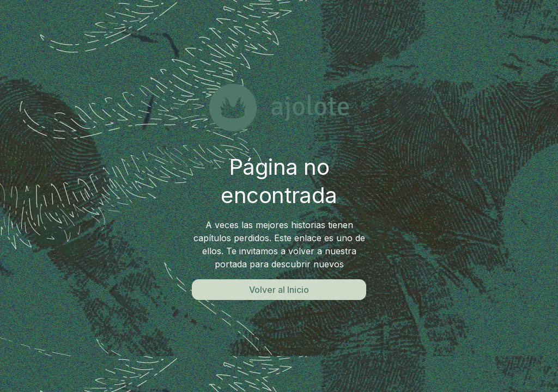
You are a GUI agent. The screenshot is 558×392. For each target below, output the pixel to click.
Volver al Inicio (279, 290)
